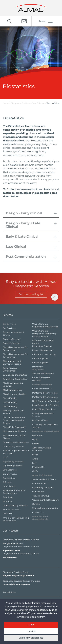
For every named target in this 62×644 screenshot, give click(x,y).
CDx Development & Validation (13, 384)
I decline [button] (31, 631)
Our (9, 324)
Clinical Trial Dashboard (14, 427)
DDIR (35, 455)
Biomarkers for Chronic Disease (14, 437)
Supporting (13, 462)
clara (5, 457)
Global (42, 385)
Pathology (37, 367)
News (35, 440)
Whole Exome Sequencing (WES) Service (16, 519)
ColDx (35, 471)
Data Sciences (10, 470)
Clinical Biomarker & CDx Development (15, 349)
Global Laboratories (42, 389)
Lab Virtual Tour (40, 420)
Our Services (9, 328)
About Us (42, 475)
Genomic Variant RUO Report (43, 342)
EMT (34, 463)
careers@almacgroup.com (16, 584)
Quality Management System (43, 415)
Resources (37, 435)
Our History (38, 492)
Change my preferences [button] (31, 638)
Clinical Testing (10, 398)
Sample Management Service (13, 334)
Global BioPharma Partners (41, 379)
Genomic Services (11, 339)
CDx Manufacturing (12, 390)
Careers (36, 504)
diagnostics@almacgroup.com (18, 575)
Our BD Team (39, 483)
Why (38, 369)
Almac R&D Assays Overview (42, 449)
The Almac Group (41, 496)
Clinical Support (40, 358)
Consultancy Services (13, 446)
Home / (6, 103)
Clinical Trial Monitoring (44, 354)
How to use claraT (12, 510)
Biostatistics (9, 478)
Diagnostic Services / (21, 103)
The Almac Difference (43, 374)
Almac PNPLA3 (40, 518)
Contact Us (38, 512)
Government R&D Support (45, 500)
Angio (35, 459)
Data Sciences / (39, 103)
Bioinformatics (10, 474)
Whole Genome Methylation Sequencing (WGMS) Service (44, 334)
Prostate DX (38, 467)
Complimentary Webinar (15, 505)
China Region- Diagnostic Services (45, 426)
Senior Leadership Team (44, 479)
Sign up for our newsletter (45, 508)
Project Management (43, 350)
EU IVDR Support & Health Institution (16, 452)
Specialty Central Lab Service (13, 412)
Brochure (7, 501)
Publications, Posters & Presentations (14, 492)
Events (36, 444)
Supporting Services (13, 466)
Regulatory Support (42, 346)
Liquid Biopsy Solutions (44, 409)
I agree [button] (31, 625)
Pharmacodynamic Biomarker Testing (12, 362)
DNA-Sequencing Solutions (46, 401)
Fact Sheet (8, 497)
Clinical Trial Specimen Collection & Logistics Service (14, 420)
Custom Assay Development (10, 369)
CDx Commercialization (14, 394)
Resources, (46, 431)
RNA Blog (8, 514)
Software (7, 482)
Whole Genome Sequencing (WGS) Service (45, 325)
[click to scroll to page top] (55, 297)
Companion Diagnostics (15, 375)
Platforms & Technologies (45, 393)
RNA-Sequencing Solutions (46, 405)
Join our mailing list (31, 294)
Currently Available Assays (16, 442)
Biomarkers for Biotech (14, 431)
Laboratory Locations (43, 488)
